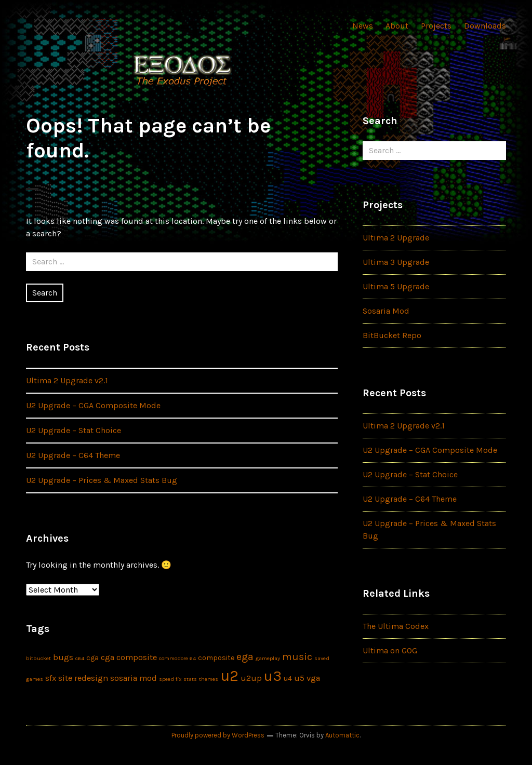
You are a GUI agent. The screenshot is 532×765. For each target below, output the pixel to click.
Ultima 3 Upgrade (396, 262)
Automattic (342, 735)
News (363, 26)
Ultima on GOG (390, 650)
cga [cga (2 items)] (92, 658)
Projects (436, 26)
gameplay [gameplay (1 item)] (268, 658)
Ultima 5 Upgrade (396, 286)
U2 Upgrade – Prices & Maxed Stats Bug (102, 480)
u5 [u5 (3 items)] (299, 678)
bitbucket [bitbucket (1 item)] (38, 658)
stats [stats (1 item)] (190, 679)
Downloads (485, 26)
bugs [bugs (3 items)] (63, 657)
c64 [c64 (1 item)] (80, 658)
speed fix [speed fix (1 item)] (170, 679)
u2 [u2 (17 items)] (229, 676)
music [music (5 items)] (297, 657)
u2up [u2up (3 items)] (251, 678)
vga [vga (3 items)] (313, 678)
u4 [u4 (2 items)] (288, 679)
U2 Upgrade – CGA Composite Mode (93, 405)
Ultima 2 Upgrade (396, 238)
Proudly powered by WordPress (218, 735)
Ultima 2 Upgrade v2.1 (67, 380)
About (397, 26)
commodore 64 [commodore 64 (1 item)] (177, 658)
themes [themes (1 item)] (209, 679)
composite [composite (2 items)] (216, 658)
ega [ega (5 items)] (245, 657)
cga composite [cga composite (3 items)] (129, 657)
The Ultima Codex (396, 626)
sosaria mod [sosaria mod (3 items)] (134, 678)
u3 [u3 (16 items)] (273, 676)
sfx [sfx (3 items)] (51, 678)
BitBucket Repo (392, 335)
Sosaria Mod (386, 311)
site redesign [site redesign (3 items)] (83, 678)
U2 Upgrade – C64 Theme (73, 455)
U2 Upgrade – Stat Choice (74, 430)
